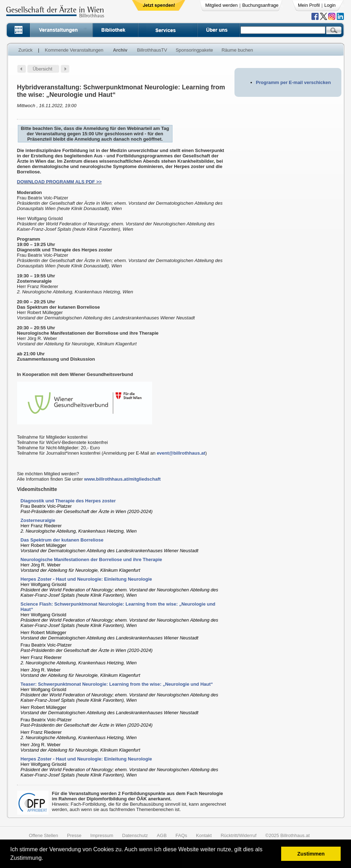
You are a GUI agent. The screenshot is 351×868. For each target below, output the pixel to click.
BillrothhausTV (152, 50)
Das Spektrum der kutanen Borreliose (62, 540)
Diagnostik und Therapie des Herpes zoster (68, 501)
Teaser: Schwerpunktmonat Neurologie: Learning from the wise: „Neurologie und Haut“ (117, 684)
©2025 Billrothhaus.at (288, 835)
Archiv (120, 50)
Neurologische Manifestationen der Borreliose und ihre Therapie (91, 560)
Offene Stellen (43, 835)
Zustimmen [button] (311, 854)
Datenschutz (135, 835)
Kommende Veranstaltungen (74, 50)
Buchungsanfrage (260, 5)
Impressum (102, 835)
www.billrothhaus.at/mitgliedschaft (122, 479)
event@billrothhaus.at (181, 453)
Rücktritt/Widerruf (238, 835)
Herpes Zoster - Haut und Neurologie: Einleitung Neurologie (86, 579)
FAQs (182, 835)
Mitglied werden (221, 5)
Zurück (26, 50)
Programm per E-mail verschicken (293, 82)
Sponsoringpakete (194, 50)
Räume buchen (237, 50)
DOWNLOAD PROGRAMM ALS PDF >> (60, 182)
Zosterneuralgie (38, 520)
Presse (74, 835)
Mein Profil (309, 5)
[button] (46, 859)
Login (330, 5)
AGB (162, 835)
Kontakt (204, 835)
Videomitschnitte (37, 489)
